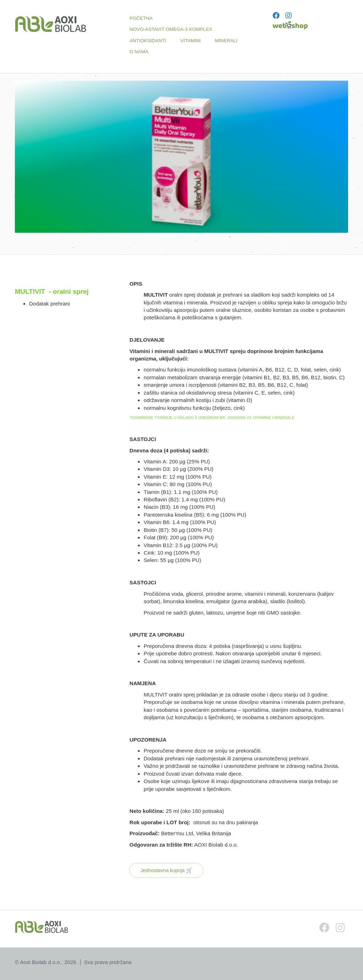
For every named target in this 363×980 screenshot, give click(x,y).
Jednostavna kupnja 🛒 (166, 870)
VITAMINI (191, 41)
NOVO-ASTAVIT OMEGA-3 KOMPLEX (171, 29)
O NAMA (139, 52)
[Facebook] (276, 16)
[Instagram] (289, 16)
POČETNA (141, 18)
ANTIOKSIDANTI (148, 41)
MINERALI (226, 41)
